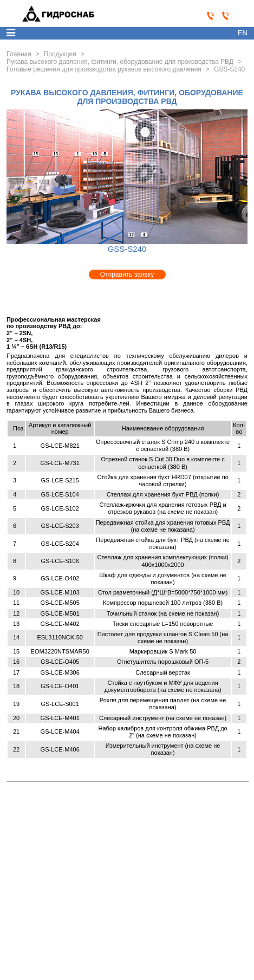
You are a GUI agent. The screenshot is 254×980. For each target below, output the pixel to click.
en (243, 33)
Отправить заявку (127, 275)
